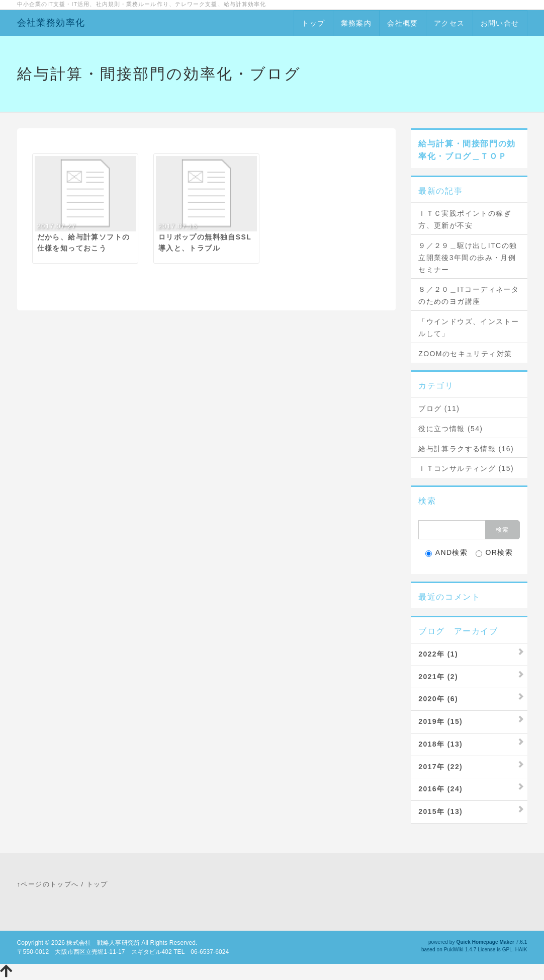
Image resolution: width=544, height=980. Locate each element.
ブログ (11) (439, 409)
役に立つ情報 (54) (450, 429)
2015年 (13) (440, 811)
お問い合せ (500, 23)
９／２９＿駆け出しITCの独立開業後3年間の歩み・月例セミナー (468, 258)
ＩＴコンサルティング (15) (466, 468)
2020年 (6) (438, 699)
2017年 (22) (440, 767)
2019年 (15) (440, 721)
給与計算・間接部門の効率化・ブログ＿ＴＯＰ (467, 150)
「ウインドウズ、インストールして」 (469, 328)
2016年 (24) (440, 789)
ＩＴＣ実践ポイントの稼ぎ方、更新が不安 (465, 219)
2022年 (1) (438, 654)
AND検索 (447, 553)
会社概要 (403, 23)
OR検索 (494, 553)
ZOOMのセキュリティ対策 (465, 354)
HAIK (521, 950)
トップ (313, 23)
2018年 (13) (440, 744)
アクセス (449, 23)
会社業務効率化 (51, 23)
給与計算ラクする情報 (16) (466, 449)
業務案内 (356, 23)
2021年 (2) (438, 677)
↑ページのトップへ (48, 884)
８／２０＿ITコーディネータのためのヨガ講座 (469, 295)
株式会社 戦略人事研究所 (103, 943)
